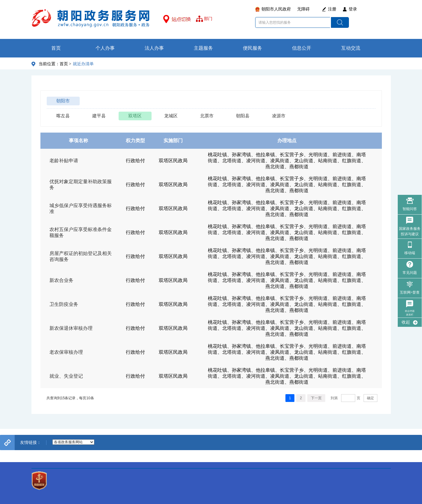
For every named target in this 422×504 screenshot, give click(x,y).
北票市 (207, 116)
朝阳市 (63, 101)
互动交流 (351, 48)
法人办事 (154, 48)
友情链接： (31, 442)
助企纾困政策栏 (410, 313)
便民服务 (252, 48)
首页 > (65, 64)
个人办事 (105, 48)
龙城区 (171, 116)
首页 (56, 48)
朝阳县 (243, 116)
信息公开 (302, 48)
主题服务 (203, 48)
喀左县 (63, 116)
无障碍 (303, 9)
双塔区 (135, 116)
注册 (332, 9)
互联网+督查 (410, 292)
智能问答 (410, 209)
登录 (353, 9)
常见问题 (410, 273)
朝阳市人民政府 (276, 9)
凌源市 (279, 116)
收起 (406, 322)
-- (73, 442)
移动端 (410, 253)
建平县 (99, 116)
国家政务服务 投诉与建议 (410, 231)
